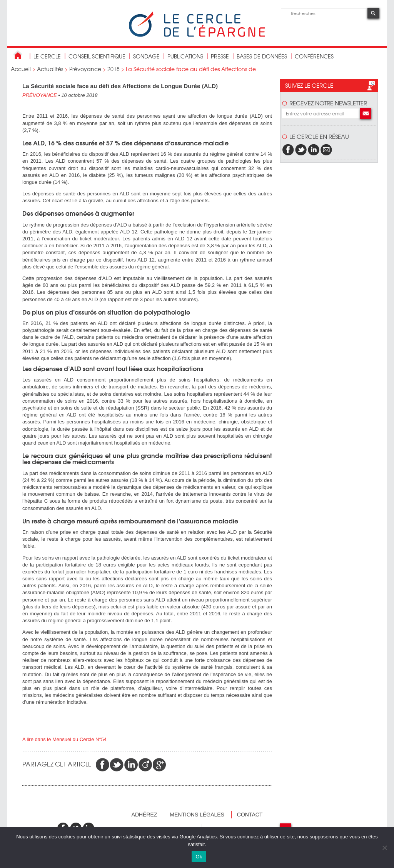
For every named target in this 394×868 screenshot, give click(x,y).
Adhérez (144, 815)
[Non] (384, 848)
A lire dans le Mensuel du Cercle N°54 (64, 739)
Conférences (314, 56)
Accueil (21, 69)
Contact (250, 815)
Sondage (146, 56)
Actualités (50, 69)
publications (185, 56)
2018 (114, 69)
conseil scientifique (97, 56)
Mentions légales (197, 815)
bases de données (262, 56)
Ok (199, 857)
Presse (220, 56)
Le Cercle (47, 56)
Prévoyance (85, 69)
